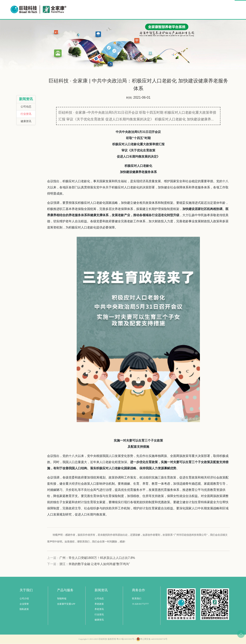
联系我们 (137, 599)
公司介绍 (24, 599)
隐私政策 (24, 609)
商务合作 (204, 9)
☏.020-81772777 (140, 604)
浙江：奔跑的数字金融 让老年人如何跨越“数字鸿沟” (95, 564)
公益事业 (183, 9)
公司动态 (26, 107)
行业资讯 (26, 114)
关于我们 (225, 9)
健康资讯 (26, 121)
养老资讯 (99, 609)
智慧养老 (139, 9)
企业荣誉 (24, 604)
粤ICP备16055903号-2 (126, 639)
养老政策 (99, 604)
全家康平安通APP (66, 604)
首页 (122, 9)
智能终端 (62, 599)
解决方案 (161, 9)
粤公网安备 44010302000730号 (152, 639)
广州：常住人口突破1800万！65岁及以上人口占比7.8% (97, 558)
